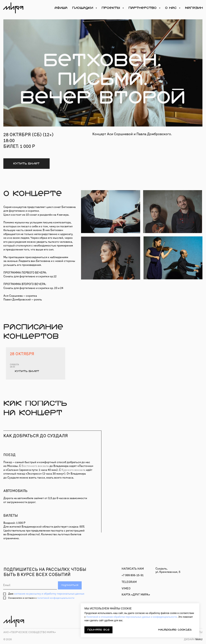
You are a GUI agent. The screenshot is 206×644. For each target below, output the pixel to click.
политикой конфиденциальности (56, 598)
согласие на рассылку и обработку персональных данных (49, 594)
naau (193, 639)
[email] (30, 585)
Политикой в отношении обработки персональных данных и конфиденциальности (131, 617)
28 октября (22, 354)
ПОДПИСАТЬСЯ (70, 585)
